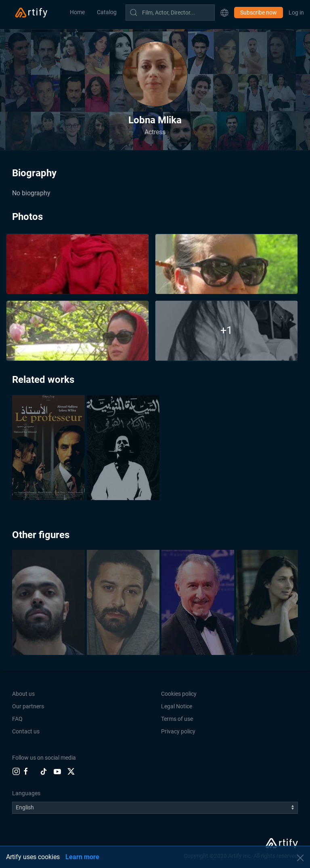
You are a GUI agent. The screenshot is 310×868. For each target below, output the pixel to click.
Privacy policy (178, 731)
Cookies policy (179, 694)
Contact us (26, 731)
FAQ (17, 719)
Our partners (28, 706)
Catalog (107, 12)
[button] (224, 13)
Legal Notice (177, 706)
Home (77, 12)
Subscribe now (259, 13)
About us (23, 694)
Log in (296, 13)
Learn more (82, 857)
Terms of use (177, 719)
